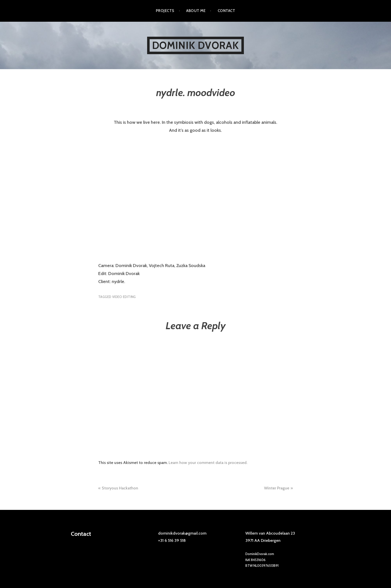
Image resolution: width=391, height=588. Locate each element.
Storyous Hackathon (120, 488)
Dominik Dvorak (196, 45)
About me (196, 11)
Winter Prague (277, 488)
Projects (165, 11)
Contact (226, 11)
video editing (124, 297)
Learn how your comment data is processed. (208, 463)
